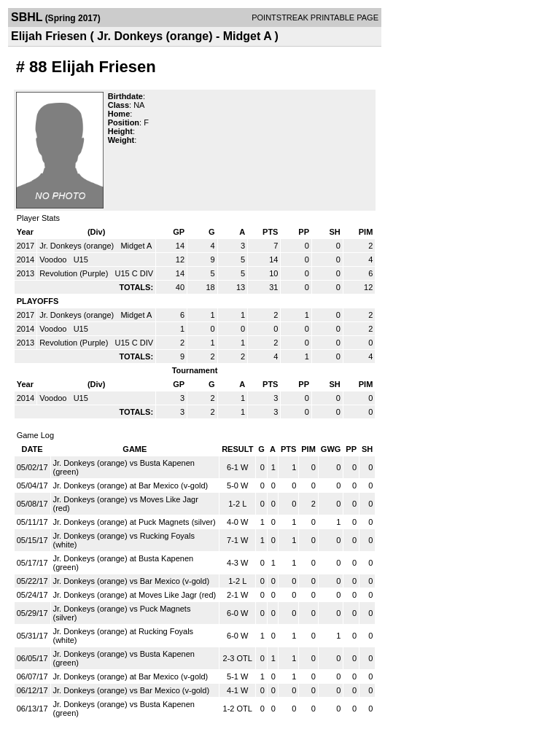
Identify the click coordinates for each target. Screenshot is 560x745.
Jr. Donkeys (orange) (78, 246)
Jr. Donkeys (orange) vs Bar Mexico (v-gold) (132, 581)
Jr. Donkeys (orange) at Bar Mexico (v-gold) (131, 485)
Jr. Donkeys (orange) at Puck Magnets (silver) (135, 522)
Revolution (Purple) (75, 273)
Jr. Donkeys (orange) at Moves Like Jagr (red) (135, 595)
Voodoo (54, 260)
